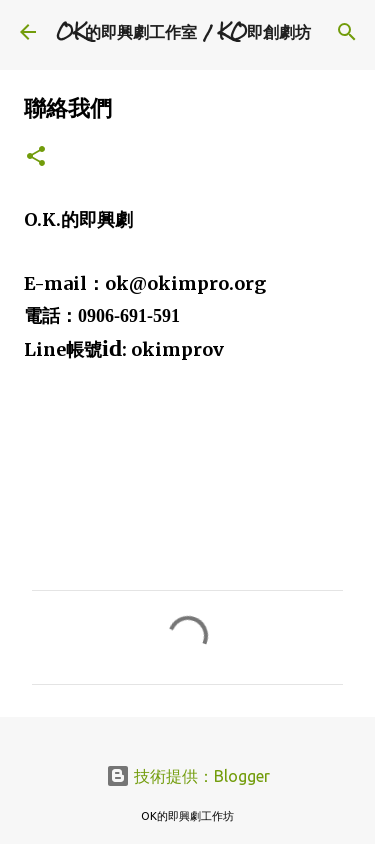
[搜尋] (347, 32)
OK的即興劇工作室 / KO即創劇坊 (183, 31)
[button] (36, 158)
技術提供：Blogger (188, 776)
